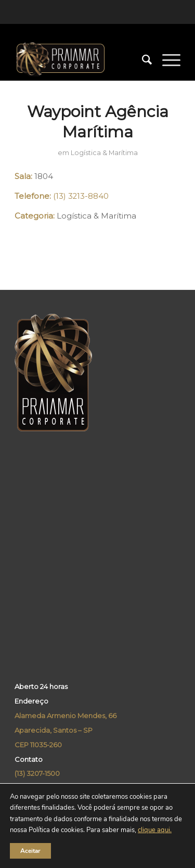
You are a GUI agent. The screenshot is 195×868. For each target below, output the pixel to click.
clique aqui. (155, 831)
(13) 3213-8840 (81, 196)
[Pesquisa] (142, 60)
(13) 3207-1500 (37, 773)
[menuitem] (142, 60)
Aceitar (30, 851)
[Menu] (166, 60)
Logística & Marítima (104, 153)
